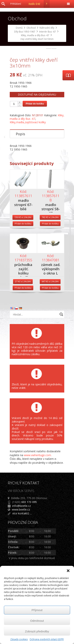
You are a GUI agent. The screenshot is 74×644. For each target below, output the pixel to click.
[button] (68, 571)
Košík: (39, 4)
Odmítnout (37, 621)
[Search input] (35, 374)
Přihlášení (16, 4)
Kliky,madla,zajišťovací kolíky (28, 182)
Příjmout (37, 610)
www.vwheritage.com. (38, 514)
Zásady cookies (19, 639)
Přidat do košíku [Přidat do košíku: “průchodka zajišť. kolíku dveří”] (23, 347)
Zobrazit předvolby (37, 631)
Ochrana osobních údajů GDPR (47, 639)
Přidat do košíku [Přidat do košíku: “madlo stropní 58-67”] (50, 283)
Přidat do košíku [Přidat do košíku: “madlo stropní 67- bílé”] (23, 283)
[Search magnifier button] (61, 374)
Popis (20, 193)
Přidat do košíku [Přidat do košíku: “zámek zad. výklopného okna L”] (50, 347)
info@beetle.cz (22, 565)
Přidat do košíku (35, 163)
